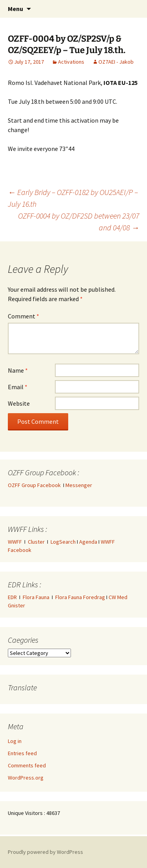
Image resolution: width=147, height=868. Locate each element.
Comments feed (27, 765)
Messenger (79, 485)
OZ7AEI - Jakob (116, 62)
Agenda (88, 542)
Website (19, 403)
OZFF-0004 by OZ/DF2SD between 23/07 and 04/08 (79, 222)
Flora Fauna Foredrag (80, 597)
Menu (15, 9)
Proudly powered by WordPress (45, 852)
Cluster (36, 542)
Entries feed (22, 753)
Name (18, 370)
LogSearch (63, 542)
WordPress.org (26, 778)
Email (18, 387)
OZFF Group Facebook (35, 485)
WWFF (15, 542)
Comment (24, 316)
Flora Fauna (36, 597)
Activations (71, 62)
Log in (15, 741)
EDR (12, 597)
